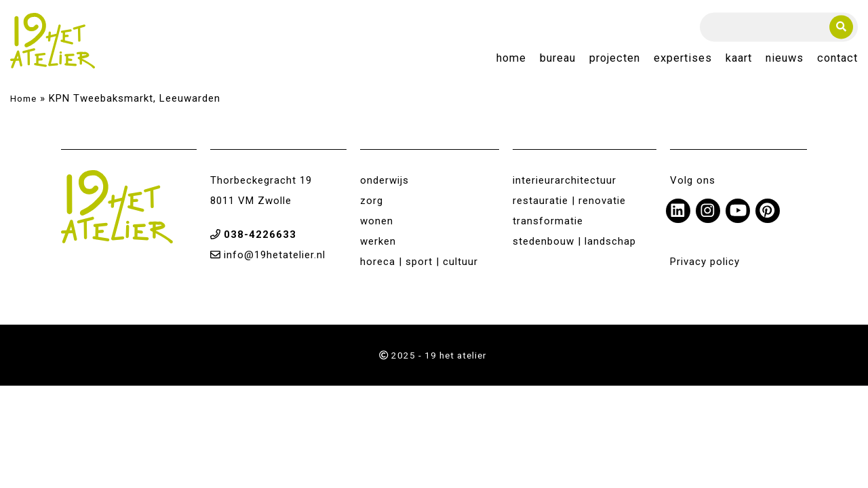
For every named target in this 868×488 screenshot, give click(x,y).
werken (378, 241)
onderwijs (384, 180)
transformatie (548, 221)
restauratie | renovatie (569, 201)
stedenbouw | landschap (574, 241)
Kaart (739, 59)
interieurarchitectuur (565, 180)
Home (511, 59)
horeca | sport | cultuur (419, 262)
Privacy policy (705, 262)
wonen (377, 221)
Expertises (683, 59)
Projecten (615, 59)
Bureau (558, 59)
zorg (372, 201)
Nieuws (785, 59)
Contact (837, 59)
